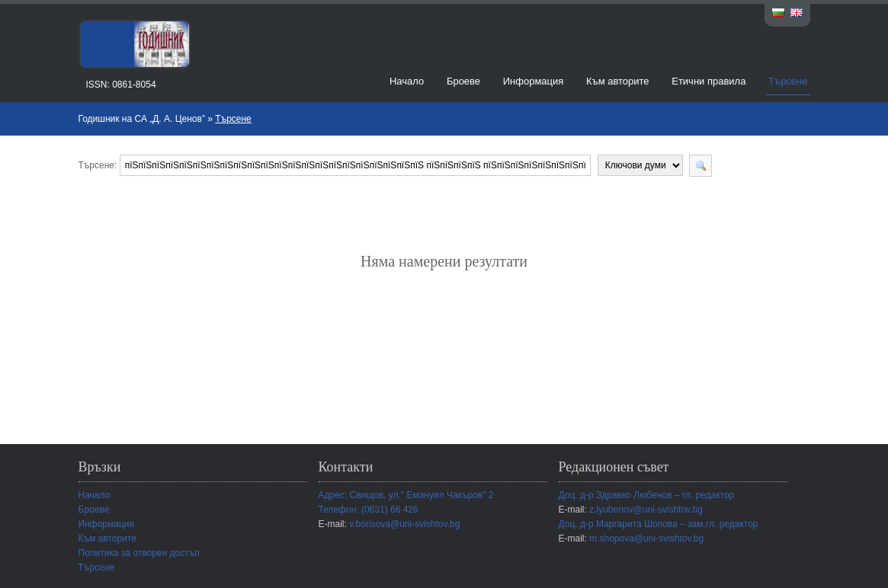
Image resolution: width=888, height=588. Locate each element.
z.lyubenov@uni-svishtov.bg (646, 510)
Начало (407, 81)
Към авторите (618, 81)
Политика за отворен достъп (139, 553)
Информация (534, 81)
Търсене (788, 81)
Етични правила (708, 81)
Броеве (463, 81)
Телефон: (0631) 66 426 (369, 510)
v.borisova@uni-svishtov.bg (404, 524)
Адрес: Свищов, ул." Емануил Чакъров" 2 (406, 495)
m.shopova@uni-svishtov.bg (646, 538)
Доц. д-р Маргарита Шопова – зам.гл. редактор (659, 524)
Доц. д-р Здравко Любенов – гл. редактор (647, 495)
